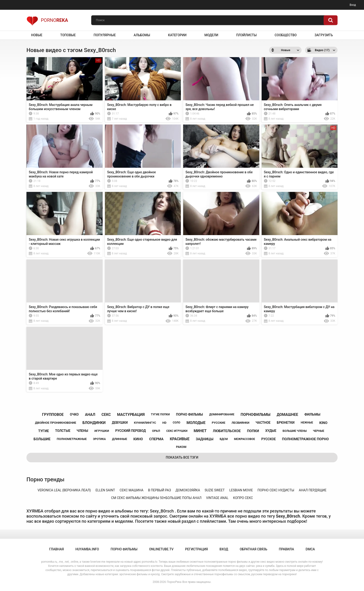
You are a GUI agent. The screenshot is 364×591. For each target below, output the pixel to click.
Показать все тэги (182, 457)
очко (74, 414)
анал (90, 415)
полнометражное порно (305, 439)
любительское (227, 431)
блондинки (94, 423)
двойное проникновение (56, 423)
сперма (156, 439)
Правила (286, 549)
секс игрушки (177, 431)
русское (268, 439)
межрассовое (245, 439)
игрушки (102, 431)
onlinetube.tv (161, 549)
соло (177, 423)
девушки (120, 423)
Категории (177, 35)
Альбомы (142, 35)
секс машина (131, 490)
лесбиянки (240, 423)
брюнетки (286, 423)
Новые (37, 35)
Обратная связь (253, 549)
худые (271, 431)
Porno (47, 20)
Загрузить (324, 35)
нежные (307, 423)
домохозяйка (188, 490)
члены (82, 431)
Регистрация (196, 549)
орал (156, 431)
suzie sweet (215, 490)
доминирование (222, 414)
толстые (63, 431)
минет (200, 431)
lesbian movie (241, 490)
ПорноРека (174, 582)
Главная (57, 549)
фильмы (312, 414)
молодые (196, 423)
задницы (205, 439)
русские (218, 423)
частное (263, 423)
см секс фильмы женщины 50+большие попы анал (156, 498)
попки (253, 431)
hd (164, 423)
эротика (99, 439)
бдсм (224, 439)
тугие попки (160, 414)
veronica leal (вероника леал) (64, 490)
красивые (180, 439)
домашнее (287, 415)
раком (181, 447)
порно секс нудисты (276, 490)
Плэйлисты (246, 35)
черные (318, 431)
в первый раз (160, 490)
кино (138, 439)
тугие (44, 431)
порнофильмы (255, 415)
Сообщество (286, 35)
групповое (53, 415)
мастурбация (131, 415)
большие (42, 439)
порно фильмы (189, 414)
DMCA (310, 549)
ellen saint (105, 490)
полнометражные (72, 439)
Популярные (105, 35)
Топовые (68, 35)
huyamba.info (87, 549)
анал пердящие (313, 490)
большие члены (295, 431)
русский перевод (130, 431)
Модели (211, 35)
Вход (353, 5)
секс (106, 415)
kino (323, 423)
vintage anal (217, 498)
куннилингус (145, 423)
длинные (120, 439)
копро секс (243, 498)
